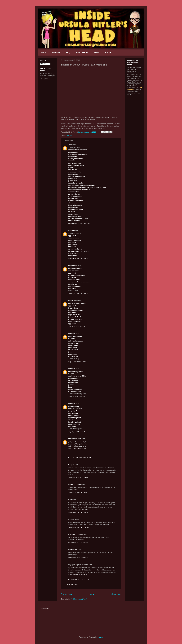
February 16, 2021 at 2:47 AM (79, 580)
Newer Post (67, 594)
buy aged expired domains (78, 574)
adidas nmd (73, 301)
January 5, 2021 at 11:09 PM (78, 477)
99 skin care (73, 550)
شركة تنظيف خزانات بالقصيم (78, 444)
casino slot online (75, 484)
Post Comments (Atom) (79, 599)
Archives (56, 52)
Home (43, 52)
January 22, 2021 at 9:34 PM (78, 512)
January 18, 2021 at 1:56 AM (78, 493)
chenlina (71, 230)
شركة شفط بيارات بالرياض (77, 446)
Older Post (116, 594)
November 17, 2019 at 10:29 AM (79, 458)
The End (69, 135)
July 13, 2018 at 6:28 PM (77, 432)
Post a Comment (72, 584)
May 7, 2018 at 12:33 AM (77, 362)
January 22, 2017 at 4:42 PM (78, 294)
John (70, 145)
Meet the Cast (82, 52)
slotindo (71, 519)
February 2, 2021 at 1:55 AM (78, 543)
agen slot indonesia (76, 534)
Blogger (100, 637)
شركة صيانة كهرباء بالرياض (77, 448)
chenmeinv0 (73, 266)
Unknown (72, 333)
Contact (109, 52)
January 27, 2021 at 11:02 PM (79, 527)
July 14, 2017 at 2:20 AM (77, 326)
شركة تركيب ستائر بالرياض (77, 442)
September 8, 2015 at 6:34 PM (79, 224)
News (97, 52)
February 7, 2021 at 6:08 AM (78, 558)
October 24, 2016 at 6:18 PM (78, 259)
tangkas (71, 465)
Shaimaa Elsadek (75, 439)
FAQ (68, 52)
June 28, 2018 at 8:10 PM (77, 397)
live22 (70, 500)
